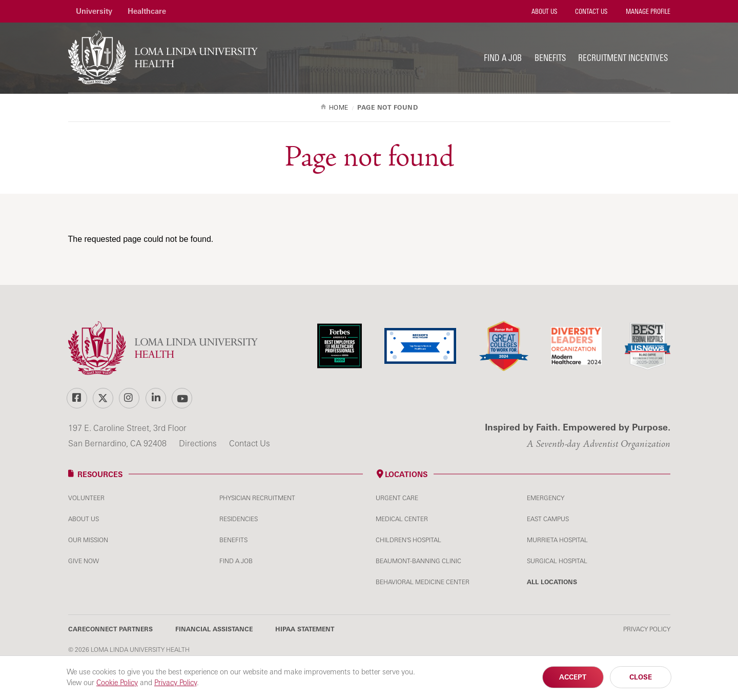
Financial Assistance (214, 629)
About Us (544, 11)
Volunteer (86, 498)
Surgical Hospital (557, 561)
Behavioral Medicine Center (423, 582)
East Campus (548, 519)
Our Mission (88, 540)
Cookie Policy (117, 682)
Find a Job (503, 58)
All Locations (552, 582)
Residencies (239, 519)
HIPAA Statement (305, 629)
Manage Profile (647, 11)
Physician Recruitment (257, 498)
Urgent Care (397, 498)
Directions (199, 443)
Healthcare (147, 11)
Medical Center (402, 519)
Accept (573, 677)
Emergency (546, 498)
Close (641, 677)
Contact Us (590, 11)
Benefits (550, 58)
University (94, 11)
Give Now (84, 561)
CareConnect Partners (110, 629)
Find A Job (236, 561)
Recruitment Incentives (623, 58)
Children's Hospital (408, 540)
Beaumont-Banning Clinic (418, 561)
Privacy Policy (647, 629)
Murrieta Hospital (557, 540)
